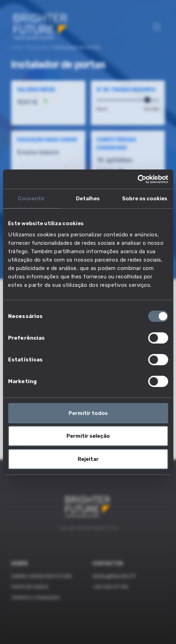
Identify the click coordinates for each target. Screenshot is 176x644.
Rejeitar (88, 459)
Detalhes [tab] (88, 199)
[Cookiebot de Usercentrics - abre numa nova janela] (137, 179)
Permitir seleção (88, 436)
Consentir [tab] (31, 199)
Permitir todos (88, 413)
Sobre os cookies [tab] (145, 199)
